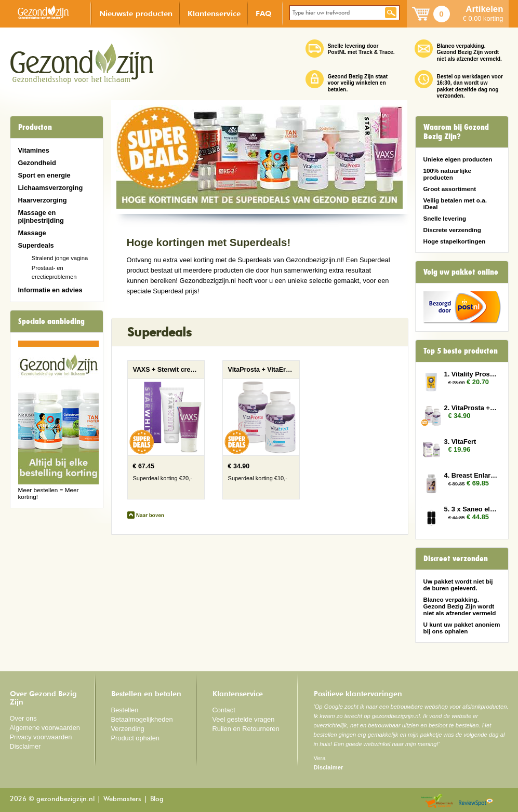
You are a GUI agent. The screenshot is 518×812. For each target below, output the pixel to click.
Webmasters (122, 799)
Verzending (128, 729)
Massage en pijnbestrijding (41, 216)
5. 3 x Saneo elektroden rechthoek (471, 509)
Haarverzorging (43, 200)
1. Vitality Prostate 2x (471, 374)
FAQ (264, 13)
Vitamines (34, 150)
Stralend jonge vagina (60, 258)
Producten (35, 127)
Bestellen (125, 710)
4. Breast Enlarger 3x (471, 475)
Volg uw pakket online (461, 272)
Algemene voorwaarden (45, 728)
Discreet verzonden (456, 559)
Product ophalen (135, 738)
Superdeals (36, 245)
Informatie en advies (50, 290)
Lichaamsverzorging (51, 188)
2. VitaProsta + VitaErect (471, 408)
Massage (32, 233)
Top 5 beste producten (461, 351)
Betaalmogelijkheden (142, 719)
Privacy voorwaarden (41, 737)
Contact (224, 710)
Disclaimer (25, 746)
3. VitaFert (460, 442)
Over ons (23, 718)
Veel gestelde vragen (244, 719)
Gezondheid (37, 163)
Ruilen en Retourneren (246, 729)
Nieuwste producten (136, 13)
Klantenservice (214, 13)
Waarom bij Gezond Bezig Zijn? (456, 132)
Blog (157, 799)
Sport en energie (44, 175)
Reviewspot (476, 801)
